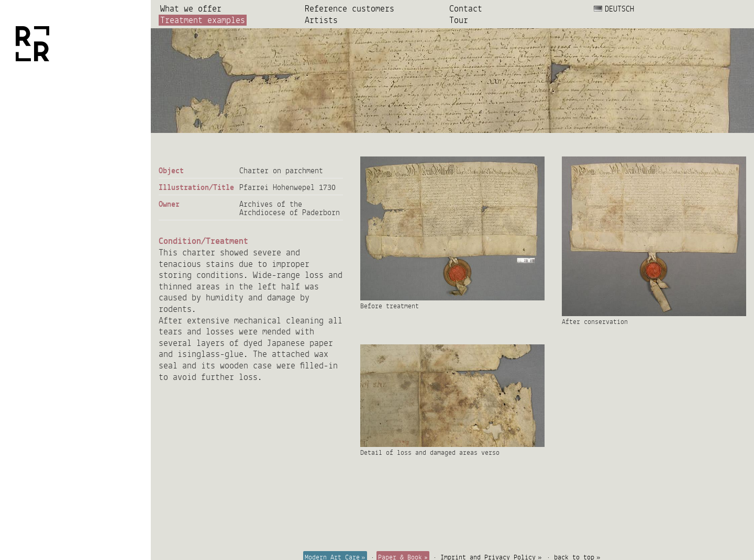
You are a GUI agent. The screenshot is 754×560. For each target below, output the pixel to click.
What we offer (191, 9)
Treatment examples (203, 20)
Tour (459, 20)
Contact (466, 9)
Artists (321, 20)
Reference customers (350, 9)
